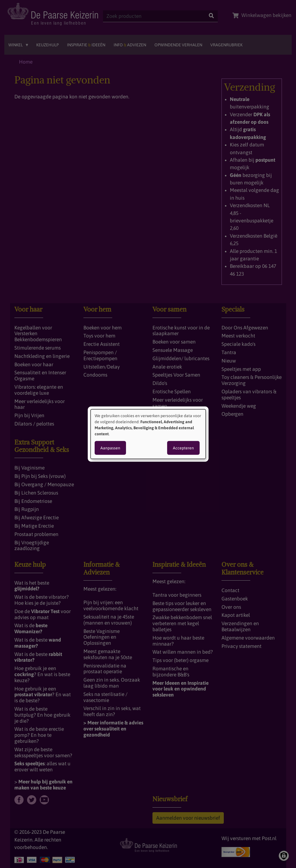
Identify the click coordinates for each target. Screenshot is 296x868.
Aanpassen (110, 448)
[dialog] (148, 434)
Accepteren (183, 448)
